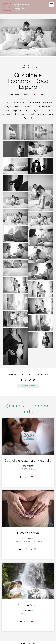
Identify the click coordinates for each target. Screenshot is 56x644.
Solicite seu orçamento (28, 386)
